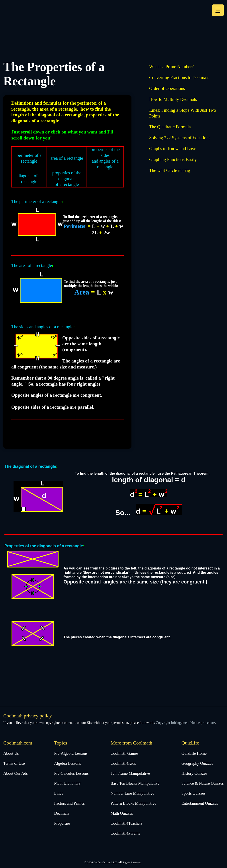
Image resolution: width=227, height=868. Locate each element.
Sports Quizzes (194, 793)
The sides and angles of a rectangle (42, 327)
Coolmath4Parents (125, 833)
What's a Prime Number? (171, 67)
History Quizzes (194, 773)
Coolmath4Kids (123, 763)
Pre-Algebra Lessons (71, 753)
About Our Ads (16, 773)
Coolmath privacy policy (28, 716)
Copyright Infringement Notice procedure (185, 723)
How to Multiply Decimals (173, 99)
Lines (59, 793)
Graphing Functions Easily (173, 159)
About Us (11, 753)
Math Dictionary (67, 783)
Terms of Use (14, 763)
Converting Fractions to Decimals (179, 78)
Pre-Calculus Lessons (71, 773)
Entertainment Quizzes (200, 803)
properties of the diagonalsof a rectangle (67, 179)
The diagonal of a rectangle (30, 466)
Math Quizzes (122, 813)
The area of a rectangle (32, 265)
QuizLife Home (194, 753)
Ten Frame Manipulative (130, 773)
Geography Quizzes (197, 763)
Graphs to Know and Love (173, 149)
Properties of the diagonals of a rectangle (44, 546)
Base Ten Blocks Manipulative (135, 783)
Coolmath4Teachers (127, 823)
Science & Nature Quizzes (203, 783)
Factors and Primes (69, 803)
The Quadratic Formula (170, 127)
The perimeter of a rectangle (36, 201)
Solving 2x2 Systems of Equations (180, 138)
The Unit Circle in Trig (170, 170)
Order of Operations (167, 88)
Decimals (62, 813)
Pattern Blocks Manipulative (133, 803)
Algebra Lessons (67, 763)
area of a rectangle (67, 158)
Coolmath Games (124, 753)
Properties (62, 823)
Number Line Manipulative (132, 793)
